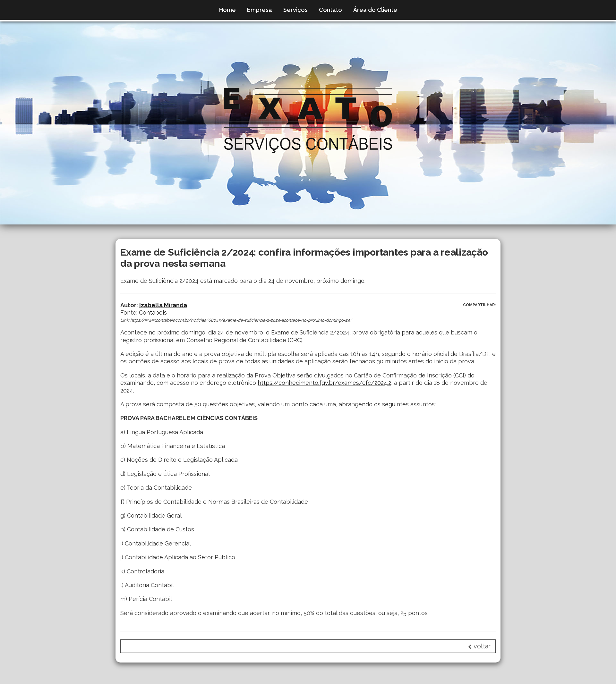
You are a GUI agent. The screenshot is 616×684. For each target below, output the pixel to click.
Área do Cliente (375, 10)
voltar (479, 646)
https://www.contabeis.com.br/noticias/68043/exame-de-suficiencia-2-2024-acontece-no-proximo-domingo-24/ (241, 320)
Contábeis (153, 312)
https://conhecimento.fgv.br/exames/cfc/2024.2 (324, 383)
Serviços (295, 10)
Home (227, 10)
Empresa (260, 10)
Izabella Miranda (163, 305)
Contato (330, 10)
